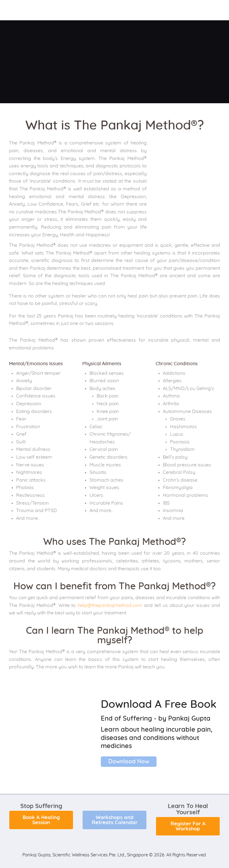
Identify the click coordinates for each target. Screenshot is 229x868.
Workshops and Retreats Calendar (115, 820)
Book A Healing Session (41, 820)
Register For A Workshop (188, 826)
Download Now (129, 762)
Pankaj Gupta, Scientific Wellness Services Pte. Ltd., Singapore (85, 855)
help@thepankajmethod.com (110, 605)
